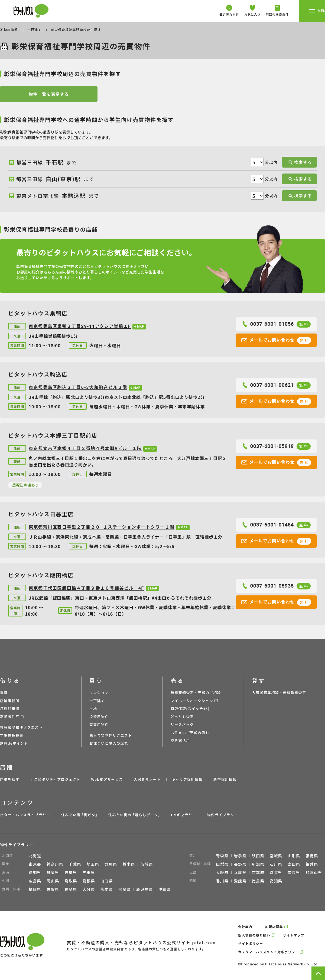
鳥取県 (71, 881)
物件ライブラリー (223, 815)
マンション (99, 693)
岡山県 (53, 881)
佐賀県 (53, 889)
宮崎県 (125, 889)
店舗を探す (10, 779)
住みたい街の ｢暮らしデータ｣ (134, 815)
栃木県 (129, 864)
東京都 (35, 864)
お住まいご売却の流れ (190, 733)
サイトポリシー (251, 943)
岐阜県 (71, 872)
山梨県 (222, 864)
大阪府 (222, 872)
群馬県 (111, 864)
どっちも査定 (182, 717)
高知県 (276, 881)
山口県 (107, 881)
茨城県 (147, 864)
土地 (93, 709)
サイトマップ (294, 935)
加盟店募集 (274, 927)
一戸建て (35, 30)
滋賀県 (276, 872)
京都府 (258, 872)
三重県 (89, 872)
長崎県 (71, 889)
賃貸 (4, 693)
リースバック (182, 724)
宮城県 (276, 856)
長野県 (240, 864)
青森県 (222, 856)
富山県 (294, 864)
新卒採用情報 (225, 779)
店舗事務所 (10, 701)
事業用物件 (99, 724)
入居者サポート (147, 779)
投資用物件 (99, 717)
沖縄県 (165, 889)
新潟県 (258, 864)
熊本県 (107, 889)
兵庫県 (240, 872)
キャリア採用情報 (187, 779)
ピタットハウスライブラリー (25, 815)
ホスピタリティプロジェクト (55, 779)
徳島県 (258, 881)
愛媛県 (240, 881)
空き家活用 (180, 740)
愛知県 (35, 872)
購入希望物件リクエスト (111, 735)
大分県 (89, 889)
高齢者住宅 (10, 717)
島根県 (89, 881)
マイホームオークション (192, 701)
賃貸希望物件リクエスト (21, 727)
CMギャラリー (183, 815)
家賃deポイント (14, 743)
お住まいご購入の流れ (109, 743)
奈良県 (294, 872)
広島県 (35, 881)
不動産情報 (9, 30)
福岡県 (35, 889)
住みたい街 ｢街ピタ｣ (79, 815)
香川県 (222, 881)
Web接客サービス (107, 779)
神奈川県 (55, 864)
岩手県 (240, 856)
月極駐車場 (10, 709)
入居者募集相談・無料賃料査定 (279, 693)
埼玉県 (93, 864)
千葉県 (75, 864)
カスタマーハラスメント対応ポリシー (268, 952)
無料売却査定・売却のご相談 (196, 693)
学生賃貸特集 (12, 735)
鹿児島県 (145, 889)
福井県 (312, 864)
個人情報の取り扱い (254, 935)
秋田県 (258, 856)
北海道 (35, 856)
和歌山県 (314, 872)
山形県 (294, 856)
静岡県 (53, 872)
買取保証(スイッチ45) (190, 709)
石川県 (276, 864)
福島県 (312, 856)
